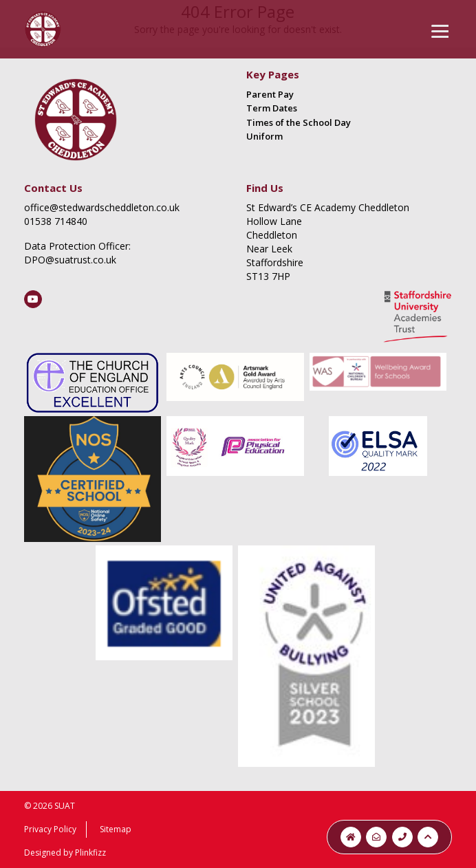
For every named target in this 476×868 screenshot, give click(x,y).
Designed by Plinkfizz (65, 853)
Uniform (264, 136)
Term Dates (272, 108)
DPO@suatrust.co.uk (70, 260)
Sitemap (116, 829)
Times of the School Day (299, 122)
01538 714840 (56, 221)
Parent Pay (270, 94)
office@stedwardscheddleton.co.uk (102, 207)
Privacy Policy (50, 829)
